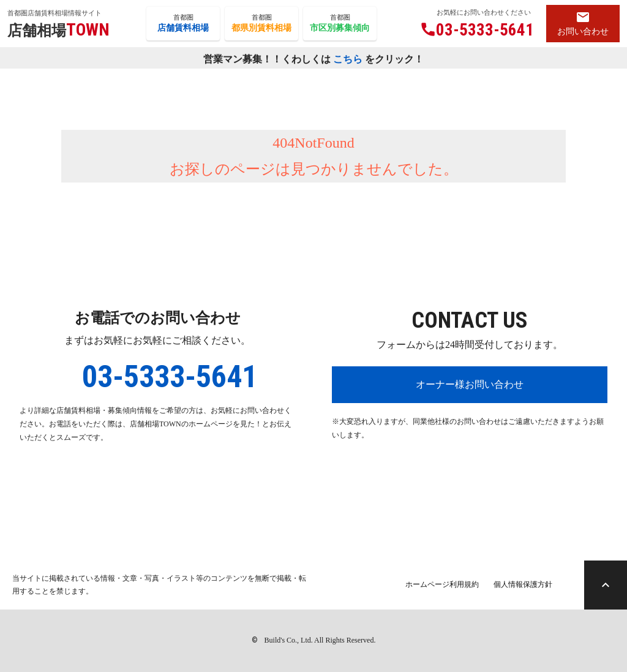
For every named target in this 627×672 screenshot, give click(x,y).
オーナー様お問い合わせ (470, 384)
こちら (348, 59)
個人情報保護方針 (523, 584)
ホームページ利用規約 (442, 584)
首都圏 (183, 24)
